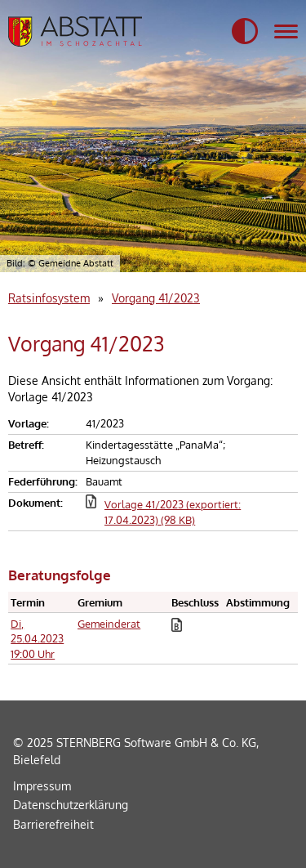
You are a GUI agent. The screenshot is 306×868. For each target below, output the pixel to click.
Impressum (42, 785)
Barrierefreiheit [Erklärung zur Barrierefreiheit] (53, 824)
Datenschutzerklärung (71, 804)
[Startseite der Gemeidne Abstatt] (75, 31)
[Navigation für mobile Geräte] (286, 32)
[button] (245, 32)
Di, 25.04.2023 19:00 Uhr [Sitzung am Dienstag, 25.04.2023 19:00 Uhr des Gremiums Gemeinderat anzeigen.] (37, 639)
